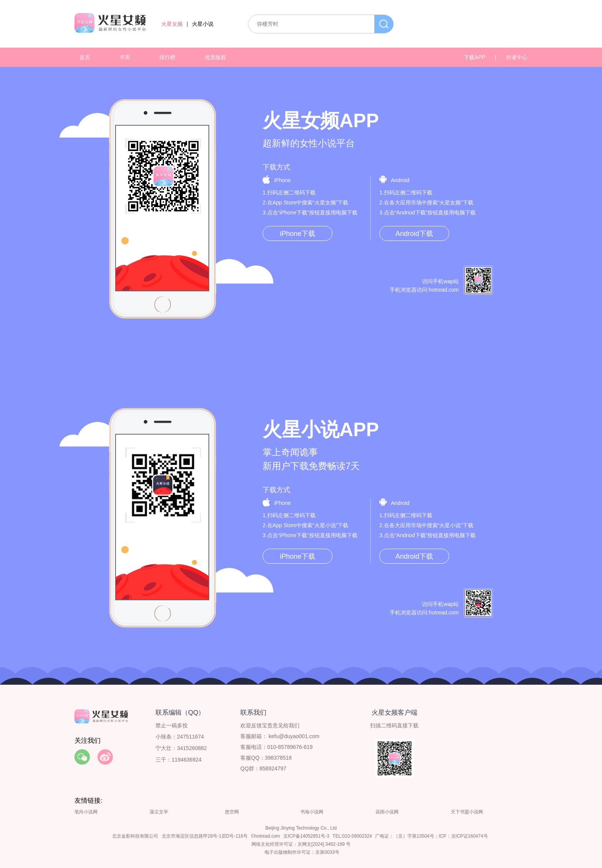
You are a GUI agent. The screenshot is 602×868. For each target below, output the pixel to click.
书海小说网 (312, 812)
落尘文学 (159, 812)
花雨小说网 (387, 812)
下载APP (475, 57)
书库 (125, 57)
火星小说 (203, 24)
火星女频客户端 (394, 713)
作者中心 (517, 57)
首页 (85, 57)
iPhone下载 (298, 234)
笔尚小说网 (86, 812)
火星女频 (172, 24)
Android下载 (414, 234)
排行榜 (167, 57)
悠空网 (232, 812)
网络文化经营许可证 (272, 844)
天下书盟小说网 (467, 812)
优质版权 (215, 57)
